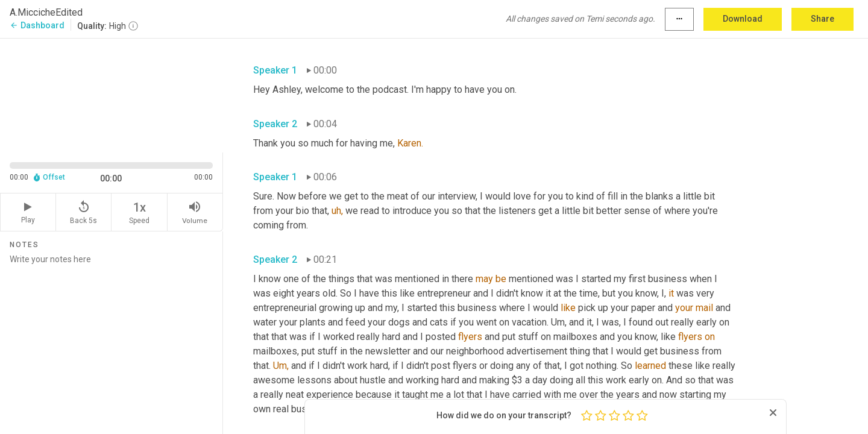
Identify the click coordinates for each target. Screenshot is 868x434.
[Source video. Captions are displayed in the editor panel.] (112, 94)
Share (822, 19)
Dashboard (37, 25)
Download (743, 19)
